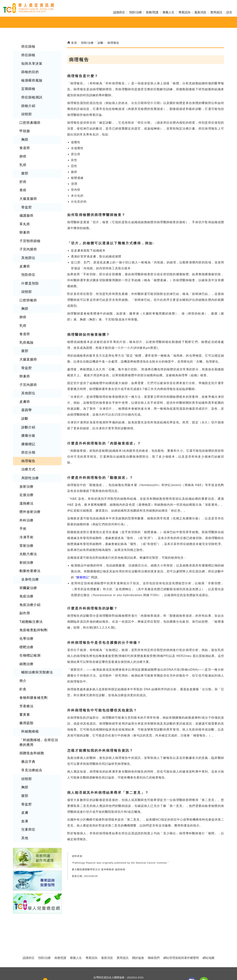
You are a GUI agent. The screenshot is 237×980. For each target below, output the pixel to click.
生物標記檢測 (29, 619)
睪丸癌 (24, 213)
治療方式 (28, 444)
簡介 (23, 643)
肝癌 (23, 173)
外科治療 (26, 492)
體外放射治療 (29, 484)
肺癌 (23, 150)
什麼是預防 (29, 269)
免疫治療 (26, 563)
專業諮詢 (184, 12)
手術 (23, 500)
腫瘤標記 (28, 420)
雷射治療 (26, 515)
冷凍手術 (26, 507)
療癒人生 (168, 12)
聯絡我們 (154, 931)
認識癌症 (119, 12)
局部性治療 (29, 452)
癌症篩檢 (28, 46)
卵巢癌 (24, 221)
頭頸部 (26, 110)
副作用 (24, 579)
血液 (24, 774)
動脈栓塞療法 (29, 539)
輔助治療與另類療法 (35, 635)
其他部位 (28, 245)
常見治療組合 (31, 726)
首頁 (72, 43)
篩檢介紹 (28, 102)
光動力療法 (27, 523)
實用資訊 (216, 12)
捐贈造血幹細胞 (30, 710)
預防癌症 (28, 261)
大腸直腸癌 (27, 189)
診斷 (24, 396)
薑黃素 (24, 674)
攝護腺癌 (26, 205)
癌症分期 (28, 428)
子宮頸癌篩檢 (29, 229)
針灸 (23, 651)
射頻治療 (26, 531)
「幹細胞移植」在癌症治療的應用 (38, 700)
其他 (24, 790)
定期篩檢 (28, 86)
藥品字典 (28, 718)
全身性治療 (29, 547)
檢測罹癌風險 (31, 78)
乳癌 (23, 157)
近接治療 (26, 468)
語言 (229, 12)
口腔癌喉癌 (27, 285)
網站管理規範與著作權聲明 (181, 931)
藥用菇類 (26, 682)
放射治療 (26, 460)
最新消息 (200, 12)
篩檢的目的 (29, 70)
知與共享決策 (31, 62)
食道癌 (24, 142)
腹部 (24, 165)
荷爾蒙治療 (27, 555)
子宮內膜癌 (27, 237)
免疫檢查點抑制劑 (32, 595)
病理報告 (28, 436)
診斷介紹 (28, 404)
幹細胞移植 (29, 690)
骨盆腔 (26, 197)
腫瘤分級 (28, 412)
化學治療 (26, 603)
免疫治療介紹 (29, 571)
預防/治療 (135, 12)
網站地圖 (208, 931)
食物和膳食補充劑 (32, 658)
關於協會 (138, 931)
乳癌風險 (26, 324)
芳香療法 (26, 666)
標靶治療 (26, 611)
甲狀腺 (24, 126)
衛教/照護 (152, 12)
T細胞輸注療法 (30, 587)
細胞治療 (26, 627)
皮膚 (24, 766)
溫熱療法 (26, 476)
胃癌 (23, 181)
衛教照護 (60, 931)
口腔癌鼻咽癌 (29, 118)
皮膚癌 (24, 253)
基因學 (26, 388)
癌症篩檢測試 (31, 94)
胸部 (24, 134)
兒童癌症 (28, 782)
